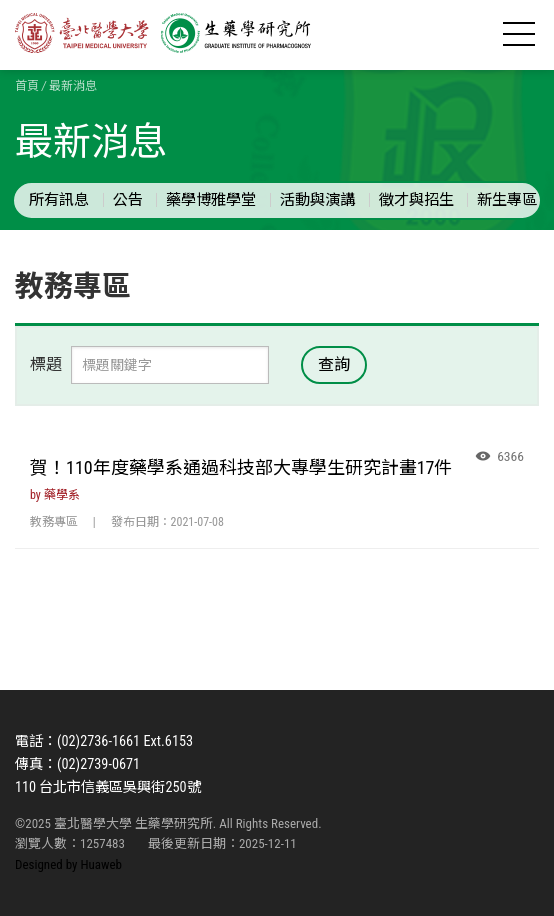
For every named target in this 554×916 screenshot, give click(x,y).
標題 (46, 364)
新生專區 (507, 200)
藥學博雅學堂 (211, 200)
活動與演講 (317, 200)
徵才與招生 (416, 200)
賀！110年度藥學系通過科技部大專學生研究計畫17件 (241, 467)
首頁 (27, 86)
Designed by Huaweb (68, 864)
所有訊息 (59, 200)
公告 (128, 200)
